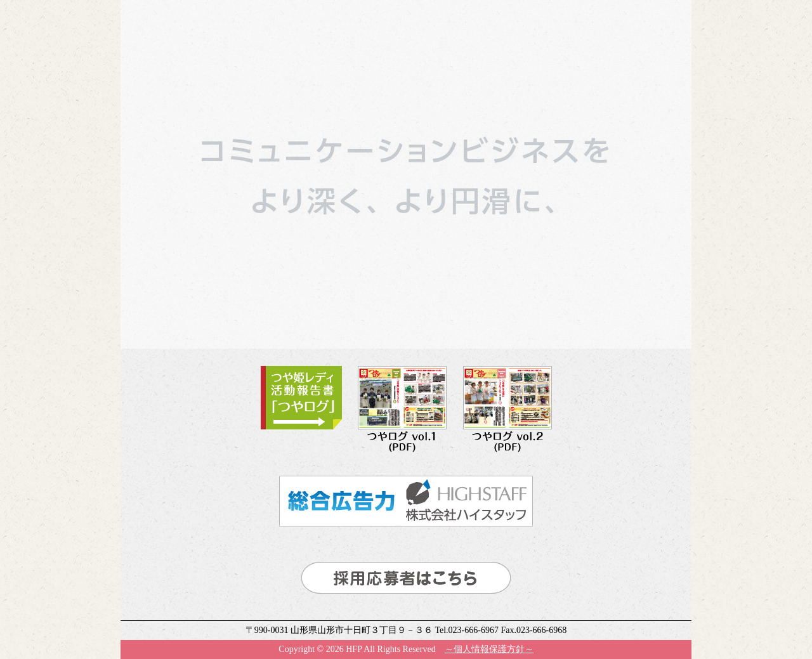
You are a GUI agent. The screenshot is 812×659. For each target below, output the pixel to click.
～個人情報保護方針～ (489, 649)
